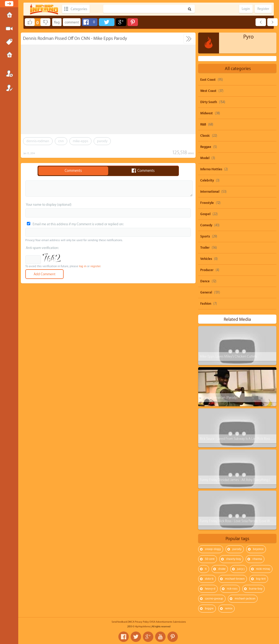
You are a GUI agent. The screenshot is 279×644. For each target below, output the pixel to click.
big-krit (261, 579)
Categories (79, 9)
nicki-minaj (263, 569)
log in (83, 266)
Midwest (207, 113)
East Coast (208, 80)
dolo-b (209, 579)
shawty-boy (233, 559)
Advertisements (164, 622)
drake (222, 569)
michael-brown (235, 579)
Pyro (248, 37)
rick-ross (232, 589)
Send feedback (119, 622)
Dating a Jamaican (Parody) (219, 398)
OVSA (152, 622)
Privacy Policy (142, 622)
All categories (238, 69)
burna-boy (256, 589)
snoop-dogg (213, 549)
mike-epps (80, 141)
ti (206, 569)
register (95, 266)
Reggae (206, 147)
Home (9, 15)
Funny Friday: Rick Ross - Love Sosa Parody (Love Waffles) (239, 521)
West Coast (208, 91)
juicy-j (241, 569)
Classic (205, 136)
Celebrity (207, 180)
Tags (9, 42)
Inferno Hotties (211, 169)
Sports (205, 236)
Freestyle (207, 203)
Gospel (205, 214)
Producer (207, 270)
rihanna (257, 559)
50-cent (210, 559)
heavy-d (210, 589)
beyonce (258, 549)
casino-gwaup (214, 599)
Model (205, 158)
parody (102, 141)
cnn (61, 141)
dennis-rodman (38, 141)
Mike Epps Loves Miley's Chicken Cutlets (228, 356)
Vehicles (206, 259)
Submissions (9, 55)
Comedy (206, 225)
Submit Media (9, 29)
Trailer (205, 248)
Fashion (206, 304)
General (206, 292)
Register (9, 88)
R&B (203, 124)
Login (9, 73)
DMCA (131, 622)
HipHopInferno (142, 627)
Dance (205, 281)
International (210, 192)
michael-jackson (245, 599)
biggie (209, 608)
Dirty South (209, 102)
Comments (73, 171)
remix (229, 608)
